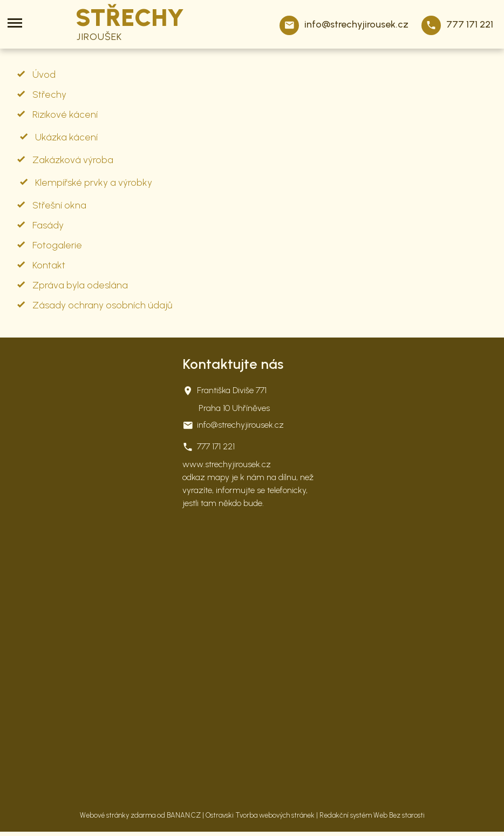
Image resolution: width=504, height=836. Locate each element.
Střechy (49, 95)
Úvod (44, 75)
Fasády (48, 225)
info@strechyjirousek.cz (356, 24)
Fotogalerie (57, 245)
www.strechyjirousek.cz (227, 464)
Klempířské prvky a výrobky (94, 183)
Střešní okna (59, 205)
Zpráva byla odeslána (80, 285)
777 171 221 (470, 24)
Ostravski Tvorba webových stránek (260, 815)
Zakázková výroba (73, 160)
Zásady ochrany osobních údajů (102, 305)
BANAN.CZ (184, 815)
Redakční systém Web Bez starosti (372, 815)
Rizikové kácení (65, 114)
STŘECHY (130, 19)
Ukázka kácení (66, 137)
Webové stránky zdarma (118, 815)
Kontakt (49, 265)
